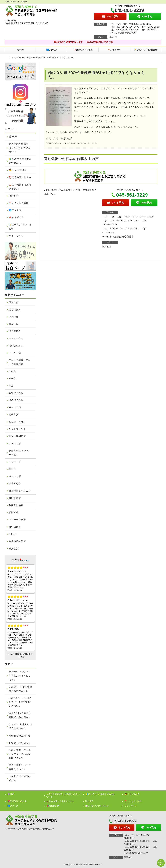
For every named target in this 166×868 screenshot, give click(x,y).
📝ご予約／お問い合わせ (145, 50)
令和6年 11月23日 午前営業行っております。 (21, 676)
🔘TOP (21, 50)
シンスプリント (17, 429)
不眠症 (12, 534)
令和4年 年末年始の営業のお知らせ (20, 726)
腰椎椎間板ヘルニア (20, 491)
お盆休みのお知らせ (20, 743)
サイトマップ (16, 236)
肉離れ (12, 371)
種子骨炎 (14, 415)
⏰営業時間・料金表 (83, 50)
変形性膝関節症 (17, 436)
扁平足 (12, 379)
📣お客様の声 (114, 50)
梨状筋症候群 (16, 505)
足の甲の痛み (16, 400)
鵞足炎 (12, 469)
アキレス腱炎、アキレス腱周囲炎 (20, 362)
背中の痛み (15, 527)
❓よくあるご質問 (19, 203)
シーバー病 (15, 353)
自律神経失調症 (17, 541)
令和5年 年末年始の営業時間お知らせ (20, 689)
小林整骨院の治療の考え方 (20, 778)
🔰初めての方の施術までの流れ (20, 161)
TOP (12, 58)
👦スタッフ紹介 (18, 170)
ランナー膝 (15, 462)
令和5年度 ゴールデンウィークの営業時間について (20, 702)
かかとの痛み (16, 339)
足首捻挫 (14, 302)
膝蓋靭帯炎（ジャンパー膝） (20, 453)
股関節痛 (14, 512)
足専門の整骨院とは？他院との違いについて (20, 148)
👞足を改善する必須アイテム (20, 187)
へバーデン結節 (17, 520)
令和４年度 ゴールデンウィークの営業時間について (20, 754)
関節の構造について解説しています (20, 767)
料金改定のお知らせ (20, 736)
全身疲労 (14, 549)
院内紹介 (14, 196)
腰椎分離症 (15, 498)
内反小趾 (14, 324)
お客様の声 (20, 58)
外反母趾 (14, 317)
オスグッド (15, 444)
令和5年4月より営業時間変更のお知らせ (20, 715)
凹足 (11, 386)
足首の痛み (15, 310)
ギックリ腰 (15, 476)
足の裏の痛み (16, 346)
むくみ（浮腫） (17, 422)
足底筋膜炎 (15, 331)
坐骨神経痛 (15, 484)
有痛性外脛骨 (16, 393)
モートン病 (15, 407)
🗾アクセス (52, 50)
